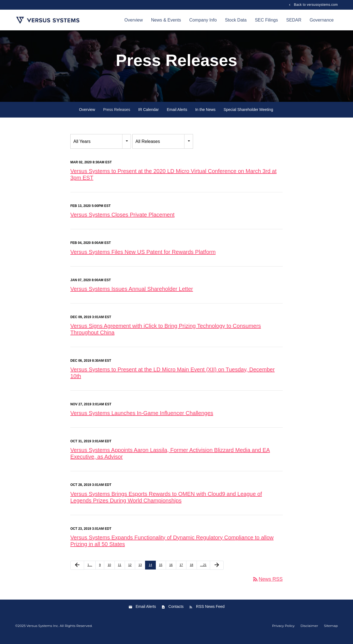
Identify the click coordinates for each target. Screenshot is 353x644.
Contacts (176, 612)
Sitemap (331, 631)
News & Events (166, 20)
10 (109, 570)
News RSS (267, 584)
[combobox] (101, 147)
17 (181, 570)
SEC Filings (266, 20)
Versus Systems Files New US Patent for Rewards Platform (143, 257)
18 (191, 570)
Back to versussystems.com (315, 5)
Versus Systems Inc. (43, 631)
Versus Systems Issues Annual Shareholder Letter (132, 294)
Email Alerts (177, 115)
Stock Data (236, 20)
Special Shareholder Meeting (248, 115)
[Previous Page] (77, 570)
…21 (203, 570)
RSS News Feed (210, 612)
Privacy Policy (284, 631)
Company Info (203, 20)
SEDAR (294, 20)
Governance (322, 20)
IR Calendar (149, 115)
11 (120, 570)
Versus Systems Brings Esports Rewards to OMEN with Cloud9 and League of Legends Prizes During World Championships (166, 502)
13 (140, 570)
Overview (134, 20)
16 (171, 570)
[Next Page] (217, 570)
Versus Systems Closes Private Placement (122, 220)
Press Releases (117, 115)
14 (150, 570)
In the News (205, 115)
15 (161, 570)
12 (130, 570)
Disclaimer (309, 631)
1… (90, 570)
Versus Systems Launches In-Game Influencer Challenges (142, 419)
